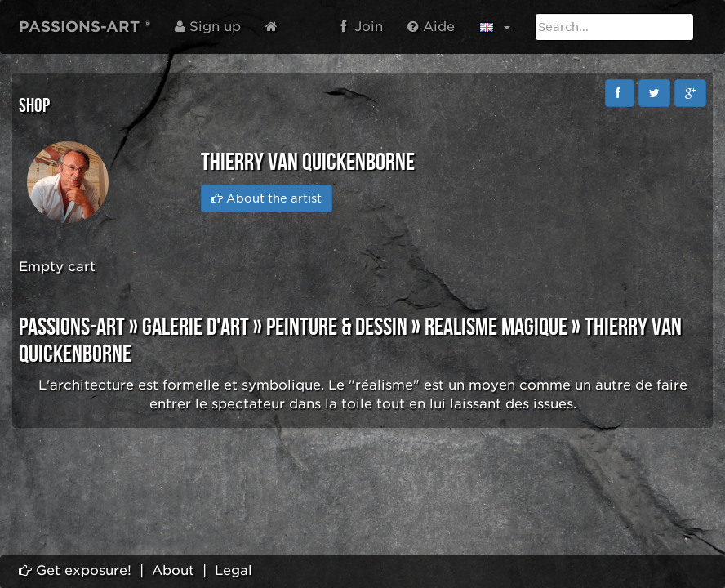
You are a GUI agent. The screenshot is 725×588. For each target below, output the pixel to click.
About (173, 570)
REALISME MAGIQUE (496, 327)
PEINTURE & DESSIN (337, 327)
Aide (431, 27)
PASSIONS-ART (72, 327)
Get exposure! (75, 570)
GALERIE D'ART (196, 327)
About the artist (267, 198)
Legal (234, 570)
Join (362, 27)
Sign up (208, 27)
